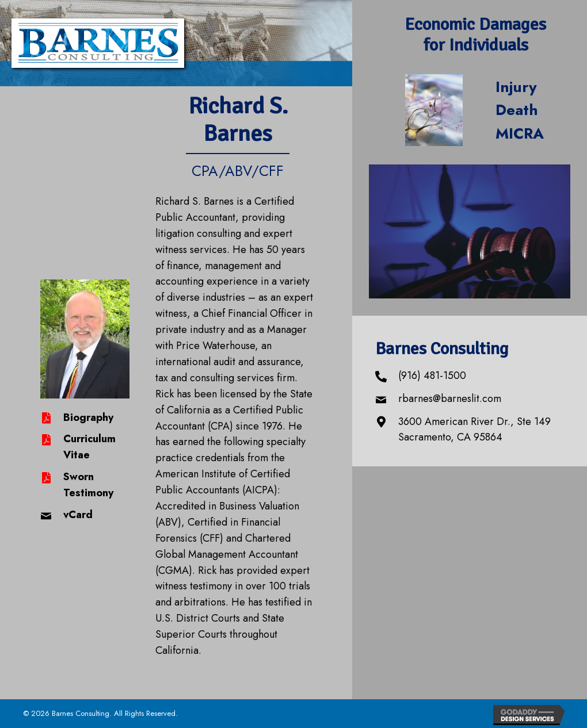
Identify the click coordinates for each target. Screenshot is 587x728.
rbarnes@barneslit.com (450, 399)
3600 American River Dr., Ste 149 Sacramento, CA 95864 (474, 430)
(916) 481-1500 (432, 376)
